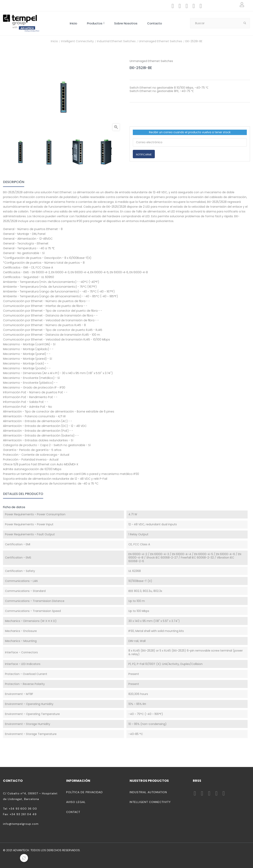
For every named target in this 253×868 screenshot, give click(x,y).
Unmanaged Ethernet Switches (151, 61)
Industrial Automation (148, 792)
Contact (73, 812)
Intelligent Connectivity (150, 802)
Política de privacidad (84, 792)
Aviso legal (76, 802)
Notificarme (144, 155)
